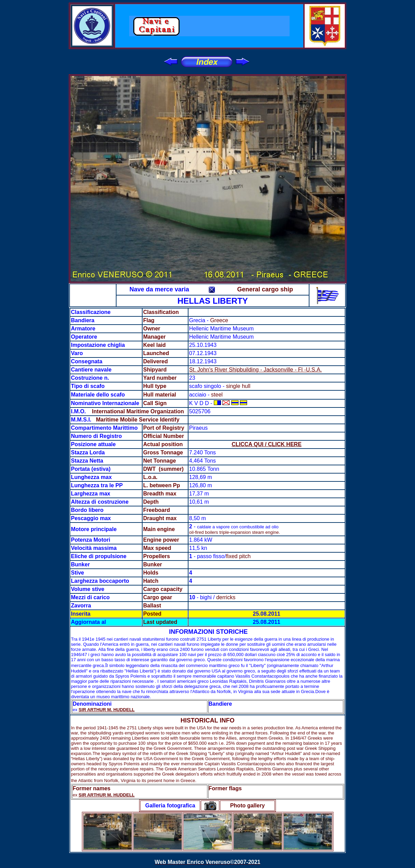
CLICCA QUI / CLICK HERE (267, 444)
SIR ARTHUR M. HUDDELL (106, 710)
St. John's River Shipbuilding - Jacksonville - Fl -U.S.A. (255, 370)
